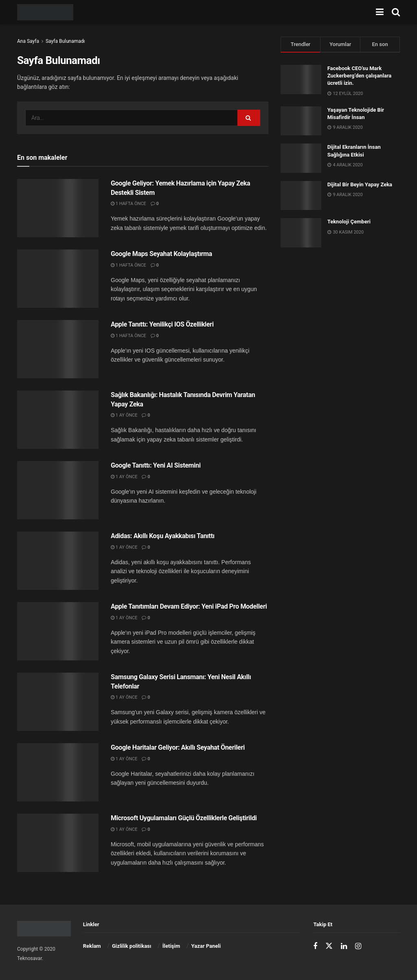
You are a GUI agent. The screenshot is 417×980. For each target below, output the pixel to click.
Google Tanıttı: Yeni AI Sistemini (156, 465)
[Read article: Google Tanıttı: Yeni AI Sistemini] (58, 490)
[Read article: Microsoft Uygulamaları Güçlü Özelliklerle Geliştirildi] (58, 843)
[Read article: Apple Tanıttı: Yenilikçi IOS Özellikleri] (58, 349)
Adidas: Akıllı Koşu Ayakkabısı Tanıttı (163, 536)
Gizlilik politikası (132, 946)
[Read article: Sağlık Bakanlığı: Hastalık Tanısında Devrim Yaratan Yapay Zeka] (58, 420)
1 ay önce (124, 415)
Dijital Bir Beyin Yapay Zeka (360, 184)
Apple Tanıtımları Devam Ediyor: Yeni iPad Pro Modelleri (189, 606)
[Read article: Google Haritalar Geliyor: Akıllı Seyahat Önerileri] (58, 772)
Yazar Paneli (206, 946)
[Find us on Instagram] (358, 946)
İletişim (171, 946)
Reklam (92, 946)
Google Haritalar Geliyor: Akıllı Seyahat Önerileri (178, 747)
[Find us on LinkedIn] (344, 946)
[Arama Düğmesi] (396, 12)
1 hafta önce (128, 204)
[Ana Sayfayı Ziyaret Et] (45, 12)
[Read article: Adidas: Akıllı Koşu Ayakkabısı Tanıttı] (58, 561)
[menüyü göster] (380, 12)
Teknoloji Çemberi (349, 222)
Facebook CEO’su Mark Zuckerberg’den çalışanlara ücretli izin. (360, 76)
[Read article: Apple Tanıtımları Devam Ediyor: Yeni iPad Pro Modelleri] (58, 631)
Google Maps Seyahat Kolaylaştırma (161, 254)
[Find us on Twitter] (329, 946)
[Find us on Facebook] (315, 946)
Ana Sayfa (28, 41)
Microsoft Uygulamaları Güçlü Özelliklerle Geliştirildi (184, 818)
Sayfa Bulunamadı (65, 41)
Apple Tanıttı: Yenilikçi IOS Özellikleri (162, 324)
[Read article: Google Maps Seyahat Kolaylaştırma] (58, 279)
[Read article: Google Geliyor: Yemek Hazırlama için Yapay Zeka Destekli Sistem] (58, 208)
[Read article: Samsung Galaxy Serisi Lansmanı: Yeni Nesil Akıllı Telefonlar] (58, 702)
